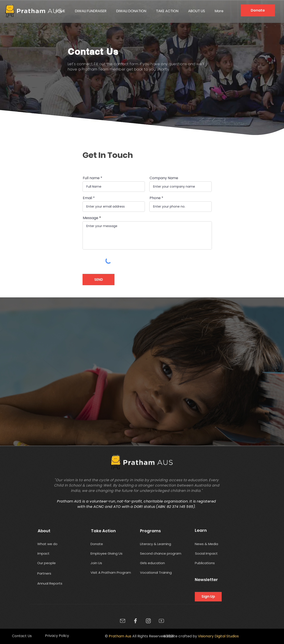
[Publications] (212, 563)
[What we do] (49, 544)
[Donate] (258, 10)
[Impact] (43, 553)
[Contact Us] (22, 636)
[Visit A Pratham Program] (111, 572)
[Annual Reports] (50, 583)
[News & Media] (207, 544)
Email (87, 198)
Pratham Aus (120, 636)
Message (91, 218)
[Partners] (47, 573)
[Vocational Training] (156, 572)
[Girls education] (154, 563)
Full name (91, 178)
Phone (155, 198)
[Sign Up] (208, 597)
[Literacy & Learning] (158, 544)
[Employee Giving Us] (109, 553)
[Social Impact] (207, 553)
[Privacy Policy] (57, 636)
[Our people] (55, 563)
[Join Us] (97, 563)
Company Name (164, 178)
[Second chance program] (164, 553)
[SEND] (99, 280)
